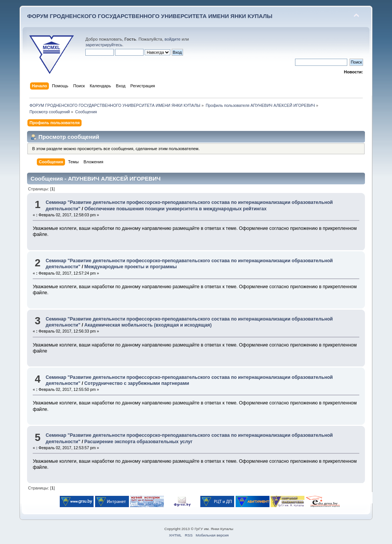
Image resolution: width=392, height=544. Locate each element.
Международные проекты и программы (130, 267)
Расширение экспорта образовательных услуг (138, 442)
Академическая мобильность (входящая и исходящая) (148, 325)
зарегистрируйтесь (104, 45)
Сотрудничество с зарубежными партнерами (137, 383)
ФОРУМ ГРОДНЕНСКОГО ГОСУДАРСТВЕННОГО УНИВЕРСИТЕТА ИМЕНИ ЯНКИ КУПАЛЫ (150, 16)
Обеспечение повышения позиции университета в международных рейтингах (175, 209)
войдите (173, 39)
